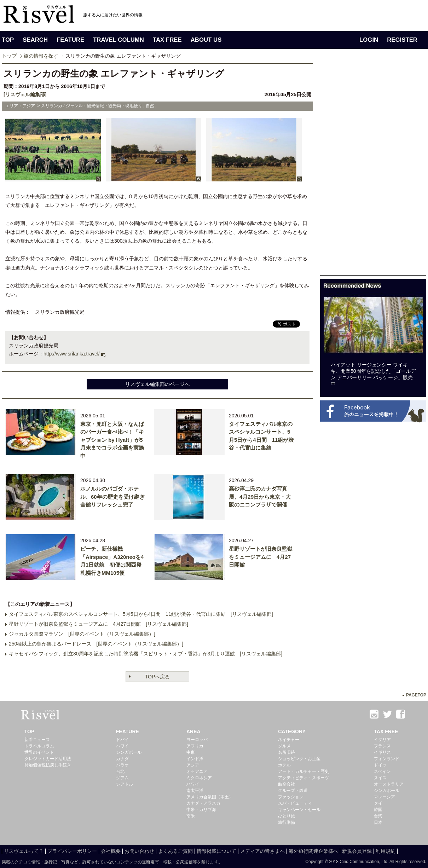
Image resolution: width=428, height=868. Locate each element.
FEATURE (70, 40)
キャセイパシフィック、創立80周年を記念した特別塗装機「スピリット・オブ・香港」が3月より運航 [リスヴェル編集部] (146, 654)
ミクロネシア (199, 778)
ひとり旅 (287, 816)
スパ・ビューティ (295, 803)
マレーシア (384, 797)
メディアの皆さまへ (262, 851)
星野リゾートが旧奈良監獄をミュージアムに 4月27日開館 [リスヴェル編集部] (99, 624)
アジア (193, 765)
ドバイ (122, 740)
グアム (122, 778)
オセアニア (197, 771)
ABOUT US (206, 40)
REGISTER (402, 40)
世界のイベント (39, 752)
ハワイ (122, 746)
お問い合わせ (139, 851)
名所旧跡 (287, 752)
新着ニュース (37, 740)
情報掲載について (216, 851)
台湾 (378, 816)
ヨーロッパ (197, 740)
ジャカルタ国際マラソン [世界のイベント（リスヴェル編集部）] (82, 634)
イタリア (382, 740)
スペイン (382, 771)
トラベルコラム (39, 746)
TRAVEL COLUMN (118, 40)
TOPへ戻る (158, 677)
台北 (120, 771)
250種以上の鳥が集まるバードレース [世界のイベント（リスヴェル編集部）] (96, 644)
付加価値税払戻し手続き (48, 765)
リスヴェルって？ (24, 851)
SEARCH (35, 40)
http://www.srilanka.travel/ (72, 354)
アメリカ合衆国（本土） (210, 797)
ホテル (284, 765)
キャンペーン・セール (299, 810)
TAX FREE (167, 40)
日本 (378, 822)
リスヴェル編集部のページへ (157, 384)
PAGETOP (416, 695)
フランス (382, 746)
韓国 (378, 810)
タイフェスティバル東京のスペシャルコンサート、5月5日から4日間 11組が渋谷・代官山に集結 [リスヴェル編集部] (141, 614)
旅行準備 (287, 822)
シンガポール (129, 752)
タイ (378, 803)
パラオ (122, 765)
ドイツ (380, 765)
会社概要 (111, 851)
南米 (191, 816)
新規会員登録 (357, 851)
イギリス (382, 752)
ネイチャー (289, 740)
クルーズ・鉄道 (293, 791)
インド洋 (195, 759)
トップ (9, 56)
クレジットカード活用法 (48, 759)
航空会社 (287, 784)
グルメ (284, 746)
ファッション (291, 797)
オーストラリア (389, 784)
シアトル (125, 784)
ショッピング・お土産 (299, 759)
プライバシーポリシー (72, 851)
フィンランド (387, 759)
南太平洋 (195, 791)
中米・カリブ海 (201, 810)
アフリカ (195, 746)
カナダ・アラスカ (203, 803)
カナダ (122, 759)
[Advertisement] (361, 169)
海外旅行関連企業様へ (313, 851)
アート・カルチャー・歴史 (303, 771)
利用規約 (386, 851)
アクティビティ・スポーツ (303, 778)
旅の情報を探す (41, 56)
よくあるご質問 (175, 851)
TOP (8, 40)
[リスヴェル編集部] (25, 94)
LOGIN (369, 40)
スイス (380, 778)
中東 (191, 752)
